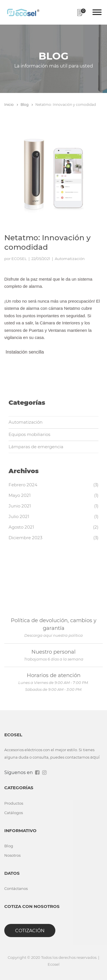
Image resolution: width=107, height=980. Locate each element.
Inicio (11, 105)
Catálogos (14, 813)
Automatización (26, 422)
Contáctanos (16, 888)
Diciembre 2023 (25, 538)
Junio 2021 (20, 506)
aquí (95, 757)
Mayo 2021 (20, 495)
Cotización (30, 931)
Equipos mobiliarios (29, 434)
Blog (27, 105)
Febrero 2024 (23, 485)
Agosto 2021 (21, 527)
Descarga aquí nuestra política (53, 635)
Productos (14, 803)
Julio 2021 (19, 516)
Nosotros (12, 855)
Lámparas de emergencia (36, 447)
